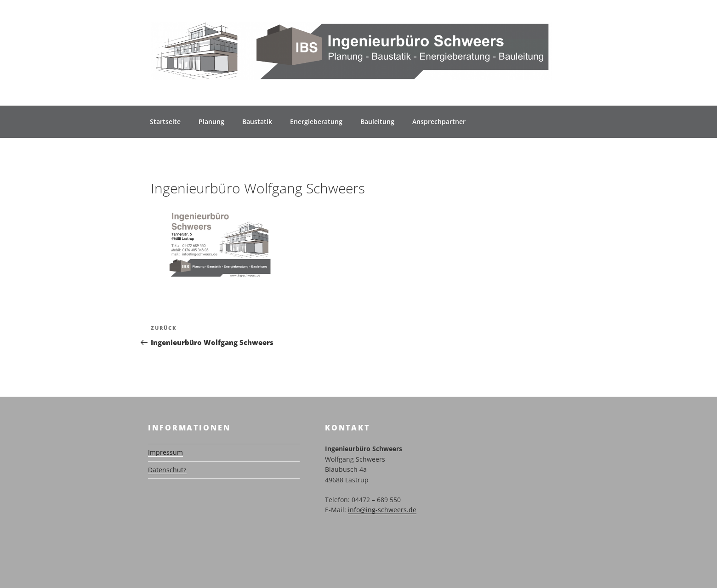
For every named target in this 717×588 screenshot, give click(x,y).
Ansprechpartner (439, 122)
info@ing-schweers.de (382, 510)
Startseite (165, 122)
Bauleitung (377, 122)
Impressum (165, 452)
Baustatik (257, 122)
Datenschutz (167, 470)
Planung (211, 122)
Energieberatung (316, 122)
